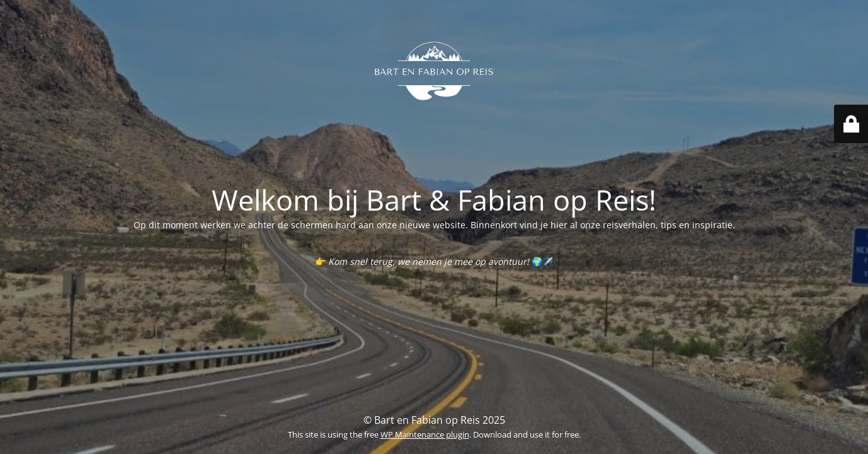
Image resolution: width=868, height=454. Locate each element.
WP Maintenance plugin (425, 434)
